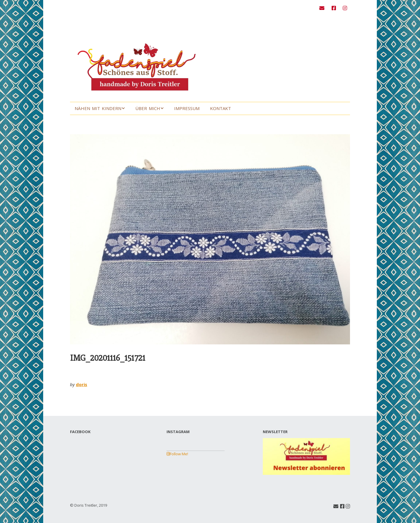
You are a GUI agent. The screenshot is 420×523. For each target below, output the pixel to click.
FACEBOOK (80, 432)
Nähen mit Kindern (98, 108)
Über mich (148, 108)
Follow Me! (177, 454)
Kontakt (220, 108)
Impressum (187, 108)
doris (82, 384)
